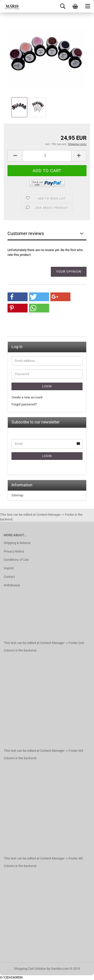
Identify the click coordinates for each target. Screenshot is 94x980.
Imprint (9, 568)
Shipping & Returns (17, 543)
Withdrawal (12, 585)
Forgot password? (24, 404)
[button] (18, 297)
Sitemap (17, 495)
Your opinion (69, 271)
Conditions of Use (16, 560)
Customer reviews (26, 233)
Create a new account (27, 397)
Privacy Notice (14, 551)
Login (47, 386)
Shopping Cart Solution (30, 969)
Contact (9, 577)
